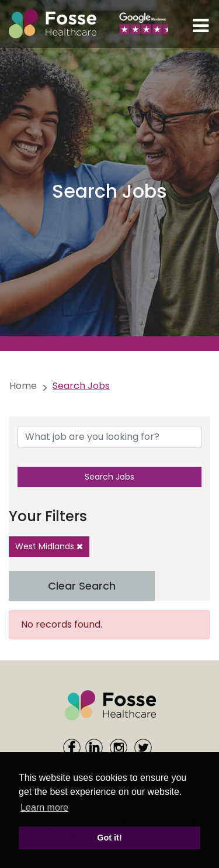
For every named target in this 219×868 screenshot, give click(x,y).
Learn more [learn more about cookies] (44, 807)
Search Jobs (109, 477)
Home (23, 386)
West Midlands (49, 546)
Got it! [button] (109, 838)
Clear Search (82, 586)
